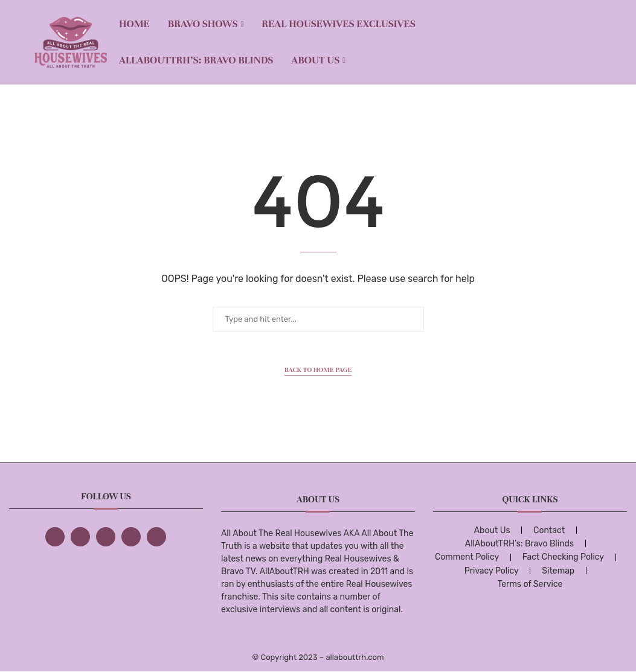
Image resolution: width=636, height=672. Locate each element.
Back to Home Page (318, 370)
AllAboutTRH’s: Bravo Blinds (196, 60)
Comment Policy (467, 557)
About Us (315, 60)
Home (134, 24)
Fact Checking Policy (563, 557)
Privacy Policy (492, 571)
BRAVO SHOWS (203, 24)
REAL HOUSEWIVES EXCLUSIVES (339, 24)
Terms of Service (530, 584)
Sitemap (558, 571)
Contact (549, 530)
